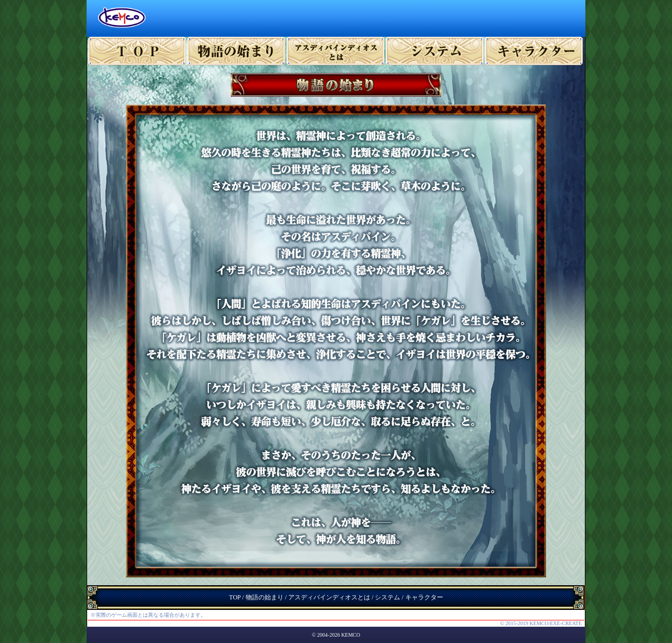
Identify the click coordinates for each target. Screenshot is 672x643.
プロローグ (237, 51)
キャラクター (534, 51)
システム (435, 51)
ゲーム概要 (336, 51)
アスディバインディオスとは (329, 597)
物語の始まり (265, 597)
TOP (137, 51)
